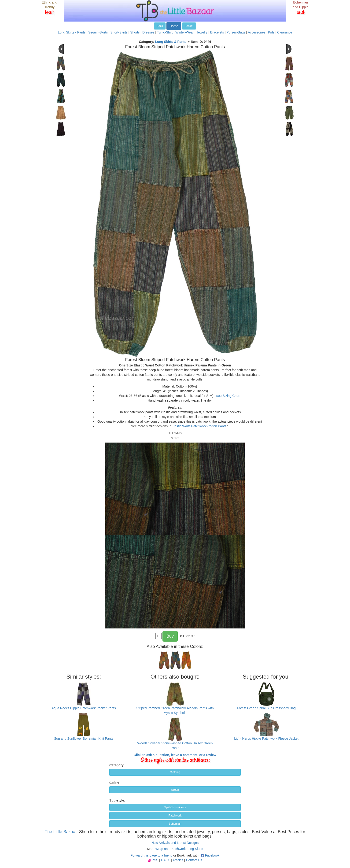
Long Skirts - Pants (72, 32)
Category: (117, 765)
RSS (155, 860)
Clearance (285, 32)
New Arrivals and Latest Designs (175, 843)
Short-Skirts (119, 32)
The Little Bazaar (61, 832)
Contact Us (194, 860)
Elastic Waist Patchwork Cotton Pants (199, 426)
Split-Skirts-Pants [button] (175, 807)
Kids (271, 32)
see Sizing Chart (228, 396)
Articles (178, 860)
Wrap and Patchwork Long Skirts (179, 849)
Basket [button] (189, 26)
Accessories (256, 32)
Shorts (135, 32)
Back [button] (160, 26)
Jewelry (202, 32)
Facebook (212, 855)
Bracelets (217, 32)
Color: (114, 783)
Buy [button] (170, 636)
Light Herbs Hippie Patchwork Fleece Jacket (266, 739)
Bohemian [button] (175, 824)
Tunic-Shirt (165, 32)
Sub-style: (117, 800)
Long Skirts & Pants (171, 42)
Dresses (148, 32)
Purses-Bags (236, 32)
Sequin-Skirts (98, 32)
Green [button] (175, 790)
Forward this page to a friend (151, 855)
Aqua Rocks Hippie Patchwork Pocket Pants (84, 708)
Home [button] (174, 26)
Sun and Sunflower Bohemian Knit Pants (84, 739)
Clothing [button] (175, 772)
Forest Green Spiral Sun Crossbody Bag (266, 708)
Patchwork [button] (175, 816)
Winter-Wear (184, 32)
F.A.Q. (165, 860)
